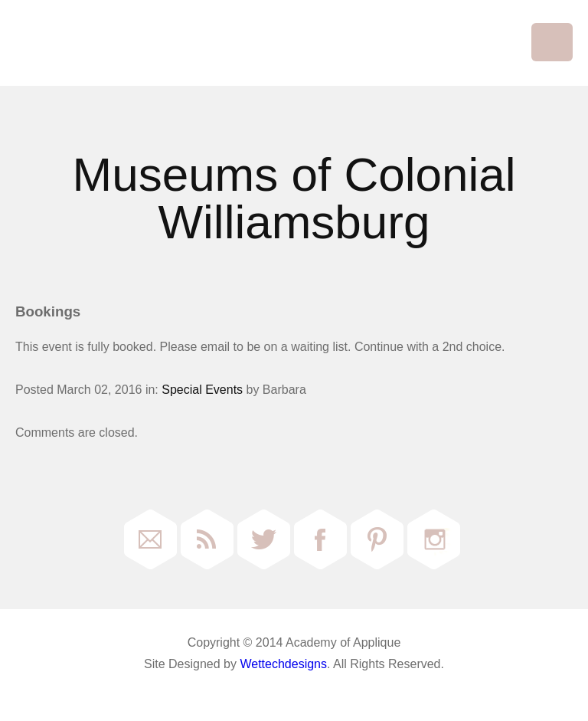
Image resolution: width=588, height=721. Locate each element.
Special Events (202, 390)
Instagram (434, 539)
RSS (207, 539)
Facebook (320, 539)
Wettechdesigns (283, 664)
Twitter (264, 539)
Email (150, 539)
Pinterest (377, 539)
